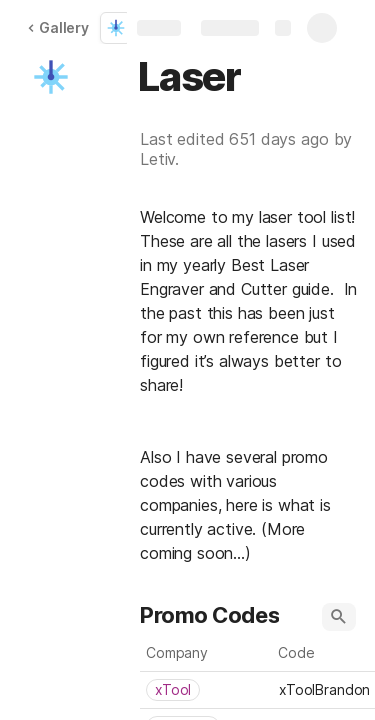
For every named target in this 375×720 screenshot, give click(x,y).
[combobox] (206, 690)
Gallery (58, 27)
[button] (51, 77)
